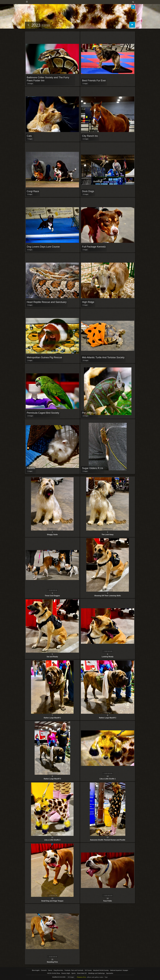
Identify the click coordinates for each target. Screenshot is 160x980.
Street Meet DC (82, 973)
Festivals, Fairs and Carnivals (74, 970)
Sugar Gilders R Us (93, 468)
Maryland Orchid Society (101, 970)
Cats (29, 136)
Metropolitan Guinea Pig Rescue (44, 357)
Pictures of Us (81, 977)
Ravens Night (66, 973)
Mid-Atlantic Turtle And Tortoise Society (103, 357)
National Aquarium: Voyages (119, 970)
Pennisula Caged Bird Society (43, 413)
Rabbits (31, 468)
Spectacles (110, 973)
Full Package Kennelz (94, 247)
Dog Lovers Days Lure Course (43, 247)
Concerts (44, 970)
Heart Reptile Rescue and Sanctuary (47, 302)
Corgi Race (33, 191)
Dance (50, 970)
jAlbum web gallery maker (95, 977)
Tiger (106, 977)
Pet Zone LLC (90, 413)
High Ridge (88, 302)
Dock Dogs (88, 191)
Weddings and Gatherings (96, 973)
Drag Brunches (58, 970)
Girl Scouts (88, 970)
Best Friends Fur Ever (94, 80)
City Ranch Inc (90, 136)
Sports (73, 973)
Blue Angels (36, 970)
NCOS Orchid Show (54, 973)
